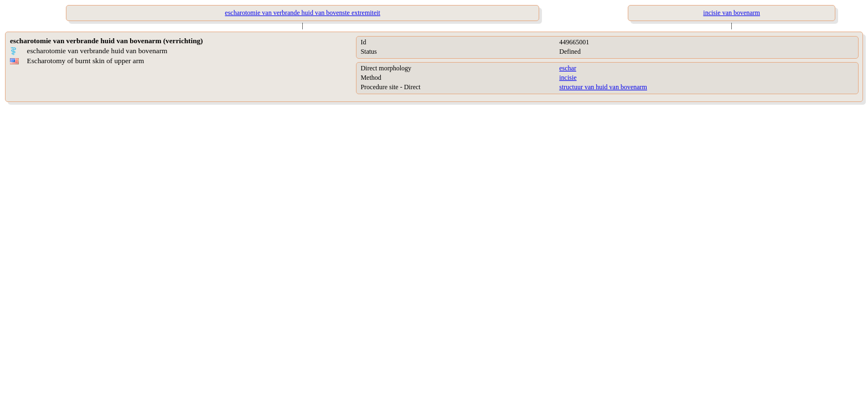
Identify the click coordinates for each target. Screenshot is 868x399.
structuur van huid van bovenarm (603, 87)
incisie (568, 78)
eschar (568, 68)
